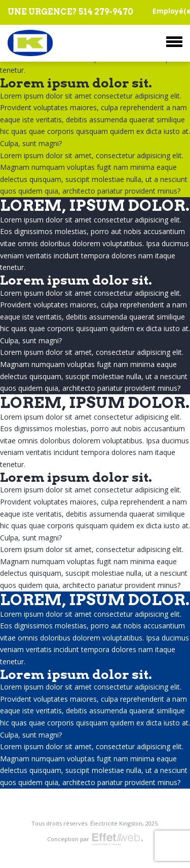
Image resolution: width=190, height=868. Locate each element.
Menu (174, 42)
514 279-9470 (106, 12)
